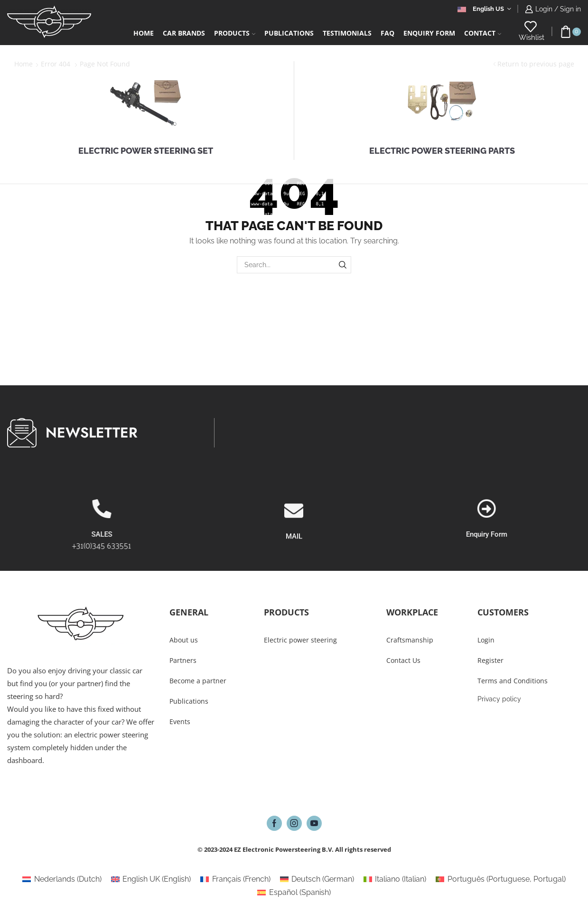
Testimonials (347, 33)
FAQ (387, 33)
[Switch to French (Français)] (235, 879)
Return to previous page (536, 64)
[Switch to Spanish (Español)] (294, 893)
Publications (289, 33)
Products (235, 33)
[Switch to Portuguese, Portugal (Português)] (500, 879)
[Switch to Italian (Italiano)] (395, 879)
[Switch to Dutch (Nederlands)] (62, 879)
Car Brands (184, 33)
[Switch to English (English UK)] (151, 879)
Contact (483, 33)
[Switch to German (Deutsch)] (317, 879)
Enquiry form (429, 33)
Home (144, 33)
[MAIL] (294, 549)
